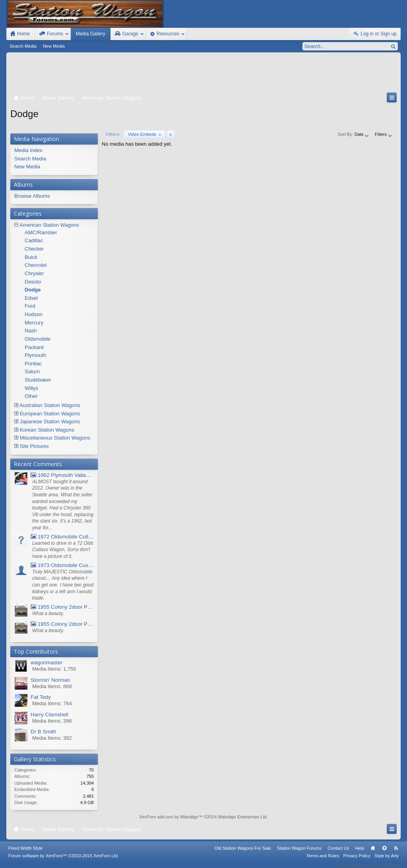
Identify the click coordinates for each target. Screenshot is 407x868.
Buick (31, 257)
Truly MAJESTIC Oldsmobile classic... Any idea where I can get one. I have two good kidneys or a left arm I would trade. (63, 585)
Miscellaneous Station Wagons (55, 438)
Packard (34, 347)
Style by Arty (387, 861)
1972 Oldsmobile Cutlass (62, 537)
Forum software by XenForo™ (64, 861)
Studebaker (38, 380)
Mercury (34, 323)
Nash (31, 331)
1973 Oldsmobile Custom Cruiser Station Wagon (62, 565)
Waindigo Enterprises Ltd (242, 817)
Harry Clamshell (49, 715)
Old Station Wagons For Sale (243, 853)
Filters (384, 134)
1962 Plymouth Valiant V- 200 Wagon (62, 475)
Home (373, 853)
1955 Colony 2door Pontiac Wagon (62, 607)
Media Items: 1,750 (54, 669)
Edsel (31, 298)
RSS (396, 853)
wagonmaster (47, 663)
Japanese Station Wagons (50, 421)
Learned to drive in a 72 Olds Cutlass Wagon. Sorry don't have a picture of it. (63, 550)
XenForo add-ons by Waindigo (169, 817)
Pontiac (33, 364)
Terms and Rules (323, 861)
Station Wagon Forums (299, 853)
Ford (30, 306)
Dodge (33, 290)
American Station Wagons (49, 225)
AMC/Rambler (41, 232)
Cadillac (34, 240)
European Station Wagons (50, 414)
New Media (54, 46)
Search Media (23, 46)
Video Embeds (145, 134)
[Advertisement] (203, 74)
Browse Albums (32, 196)
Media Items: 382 (52, 738)
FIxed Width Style (25, 853)
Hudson (34, 314)
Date (362, 134)
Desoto (33, 282)
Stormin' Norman (50, 680)
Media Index (28, 150)
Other (31, 396)
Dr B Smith (43, 732)
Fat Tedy (41, 697)
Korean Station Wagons (47, 430)
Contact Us (338, 853)
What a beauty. (48, 613)
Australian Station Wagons (50, 405)
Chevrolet (36, 265)
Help (360, 853)
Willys (31, 388)
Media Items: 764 (52, 703)
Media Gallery (91, 34)
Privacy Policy (357, 861)
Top (384, 853)
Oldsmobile (38, 339)
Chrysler (34, 273)
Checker (34, 249)
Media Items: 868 (52, 686)
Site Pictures (34, 446)
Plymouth (35, 355)
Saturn (32, 371)
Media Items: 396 (52, 721)
